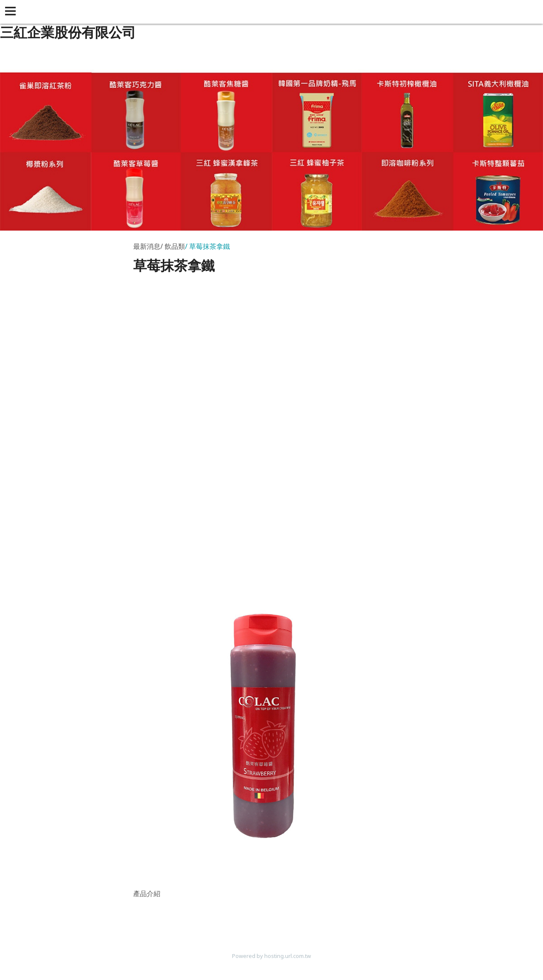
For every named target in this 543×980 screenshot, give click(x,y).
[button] (12, 12)
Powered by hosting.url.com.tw (271, 956)
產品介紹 (147, 894)
